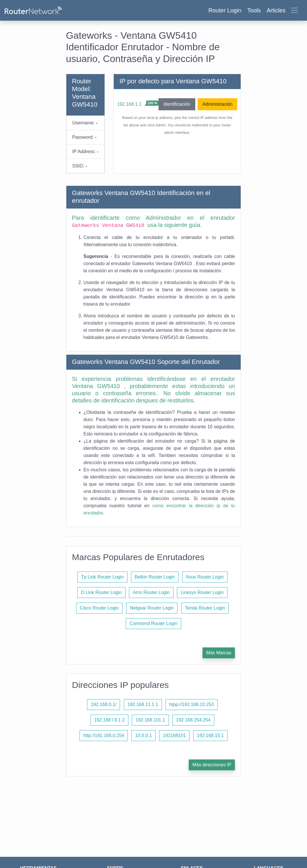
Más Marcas (219, 653)
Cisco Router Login (99, 608)
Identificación (177, 104)
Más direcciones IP (212, 765)
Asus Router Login (205, 577)
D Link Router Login (101, 592)
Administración (218, 104)
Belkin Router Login (155, 577)
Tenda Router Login (205, 608)
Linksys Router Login (202, 592)
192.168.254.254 (193, 720)
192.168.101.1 (150, 720)
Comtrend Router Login (153, 623)
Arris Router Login (151, 592)
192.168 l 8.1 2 (109, 720)
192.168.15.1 (210, 735)
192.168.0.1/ (104, 704)
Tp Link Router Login (102, 577)
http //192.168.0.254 (104, 735)
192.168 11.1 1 (143, 704)
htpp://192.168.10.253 (192, 704)
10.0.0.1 (144, 735)
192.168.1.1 (129, 104)
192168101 (174, 735)
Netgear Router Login (152, 608)
